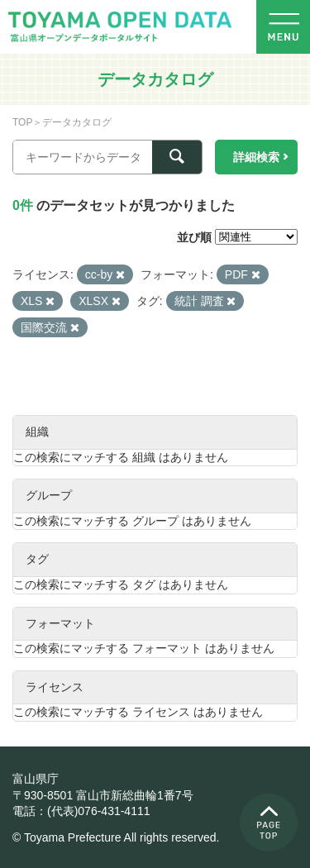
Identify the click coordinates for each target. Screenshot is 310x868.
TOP (22, 122)
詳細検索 (256, 157)
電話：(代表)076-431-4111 (81, 811)
